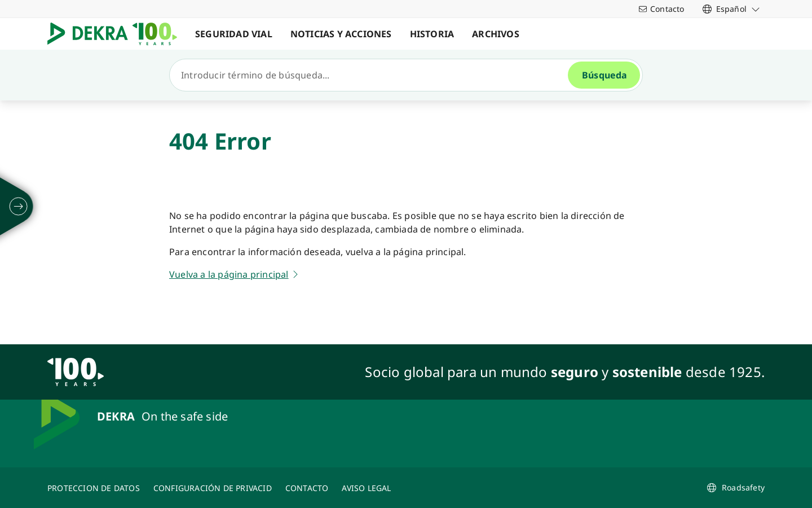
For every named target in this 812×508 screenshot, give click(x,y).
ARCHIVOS (496, 34)
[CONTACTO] (307, 488)
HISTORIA (432, 34)
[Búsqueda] (373, 75)
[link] (731, 9)
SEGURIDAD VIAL (234, 34)
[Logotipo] (117, 34)
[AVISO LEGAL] (366, 488)
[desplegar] (19, 207)
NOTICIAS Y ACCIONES (341, 34)
